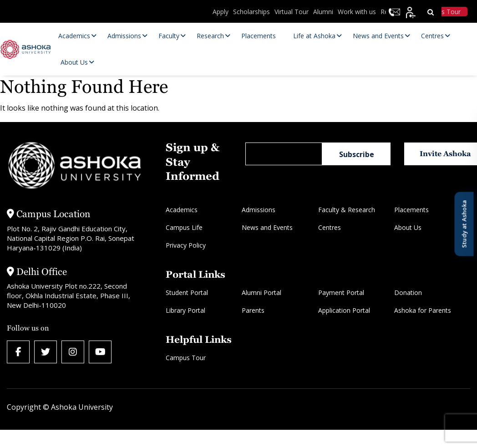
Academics (182, 210)
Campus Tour (186, 358)
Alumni (323, 12)
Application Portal (344, 310)
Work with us (357, 12)
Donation (408, 293)
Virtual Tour (292, 12)
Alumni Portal (261, 293)
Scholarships (251, 12)
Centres (330, 227)
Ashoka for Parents (423, 310)
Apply (221, 12)
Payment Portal (341, 293)
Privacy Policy (186, 245)
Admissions (259, 210)
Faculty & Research (347, 210)
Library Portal (185, 310)
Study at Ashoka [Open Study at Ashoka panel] (464, 224)
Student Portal (187, 293)
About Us (408, 227)
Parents (253, 310)
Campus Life (184, 227)
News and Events (267, 227)
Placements (411, 210)
